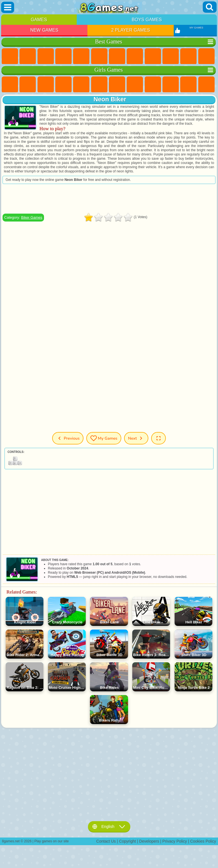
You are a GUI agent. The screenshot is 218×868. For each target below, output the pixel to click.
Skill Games (99, 56)
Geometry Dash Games (135, 56)
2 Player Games (131, 30)
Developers (149, 841)
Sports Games (153, 56)
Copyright (127, 841)
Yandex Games (117, 56)
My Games (104, 438)
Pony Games (10, 85)
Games (39, 20)
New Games (44, 30)
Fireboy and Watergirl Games (46, 85)
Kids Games (63, 56)
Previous (68, 438)
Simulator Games (46, 56)
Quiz (81, 85)
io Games (188, 56)
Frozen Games (171, 85)
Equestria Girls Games (28, 85)
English (109, 827)
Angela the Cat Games (153, 85)
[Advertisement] (109, 199)
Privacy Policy (175, 841)
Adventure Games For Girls (117, 85)
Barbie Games (63, 85)
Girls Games (28, 56)
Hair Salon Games (206, 85)
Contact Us (106, 841)
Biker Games (32, 217)
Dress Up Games (188, 85)
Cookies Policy (203, 841)
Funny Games (171, 56)
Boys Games (147, 20)
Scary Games (206, 56)
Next (136, 438)
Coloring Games (135, 85)
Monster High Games (99, 85)
